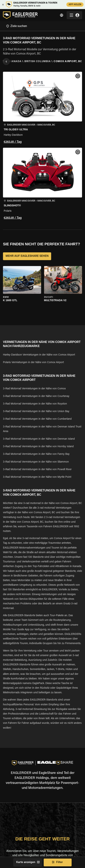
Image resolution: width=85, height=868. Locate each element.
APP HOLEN (75, 5)
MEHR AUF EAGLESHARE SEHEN (27, 256)
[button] (42, 108)
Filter (58, 862)
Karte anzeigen (28, 862)
